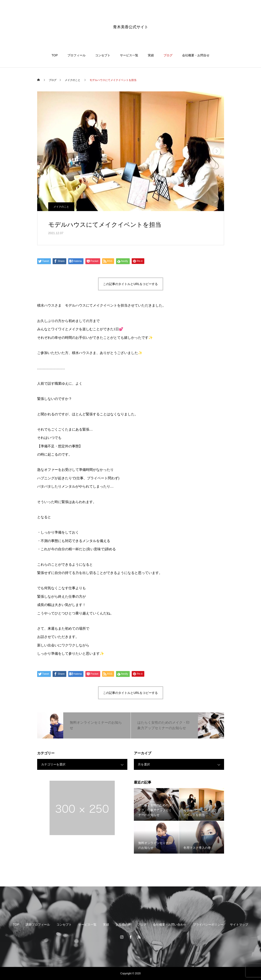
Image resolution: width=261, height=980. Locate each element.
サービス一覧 (129, 55)
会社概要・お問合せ (196, 55)
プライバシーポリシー (208, 925)
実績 (151, 55)
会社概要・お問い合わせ (170, 925)
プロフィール (76, 55)
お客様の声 (123, 925)
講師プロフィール (38, 925)
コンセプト (103, 55)
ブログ (168, 55)
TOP (55, 55)
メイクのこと (61, 207)
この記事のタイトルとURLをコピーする (130, 284)
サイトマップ (239, 925)
